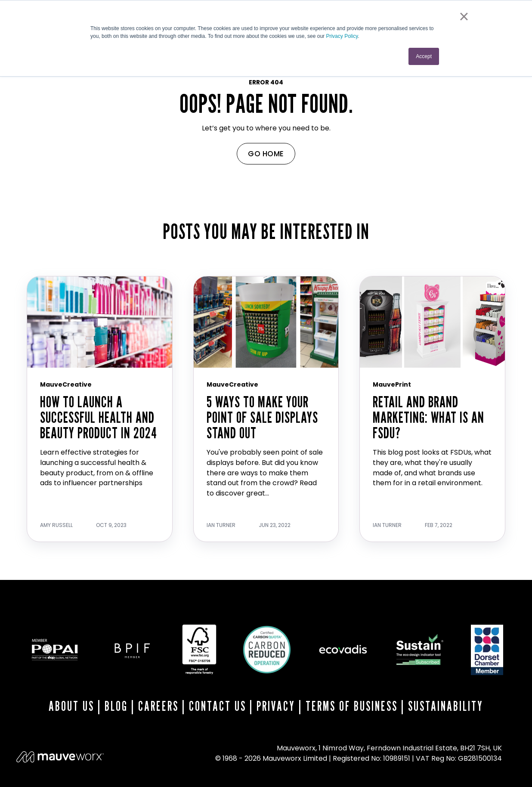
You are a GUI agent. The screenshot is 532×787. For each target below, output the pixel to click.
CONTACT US (218, 706)
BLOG (116, 706)
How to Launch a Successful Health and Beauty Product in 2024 (99, 417)
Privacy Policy (342, 36)
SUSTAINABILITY (446, 706)
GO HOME (266, 154)
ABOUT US (71, 706)
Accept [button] (424, 56)
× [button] (464, 16)
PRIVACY (276, 706)
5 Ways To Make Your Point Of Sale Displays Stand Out (262, 417)
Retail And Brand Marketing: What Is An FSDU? (428, 417)
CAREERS (158, 706)
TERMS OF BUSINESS (352, 706)
